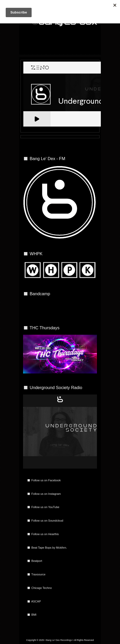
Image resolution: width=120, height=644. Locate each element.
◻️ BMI (32, 615)
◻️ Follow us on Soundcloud (45, 521)
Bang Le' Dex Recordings (59, 640)
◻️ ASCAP (34, 601)
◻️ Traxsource (36, 574)
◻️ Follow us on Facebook (44, 480)
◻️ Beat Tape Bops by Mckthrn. (47, 548)
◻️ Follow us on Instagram (44, 494)
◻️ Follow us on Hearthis (43, 534)
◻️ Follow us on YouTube (43, 507)
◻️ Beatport (35, 561)
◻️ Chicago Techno (39, 588)
